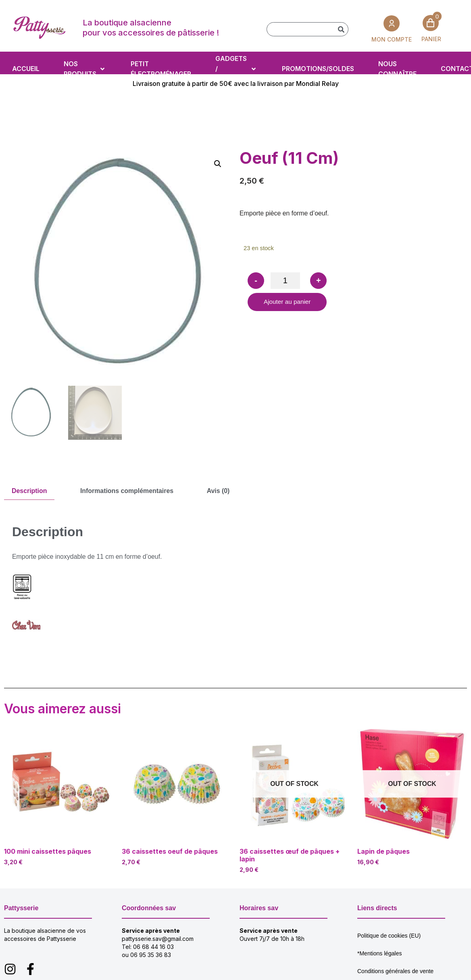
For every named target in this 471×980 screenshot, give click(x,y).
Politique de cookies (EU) (389, 935)
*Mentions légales (380, 953)
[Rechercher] (341, 29)
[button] (218, 164)
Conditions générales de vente (395, 971)
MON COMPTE (392, 39)
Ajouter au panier (288, 303)
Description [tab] (29, 491)
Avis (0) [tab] (220, 491)
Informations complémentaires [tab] (128, 491)
